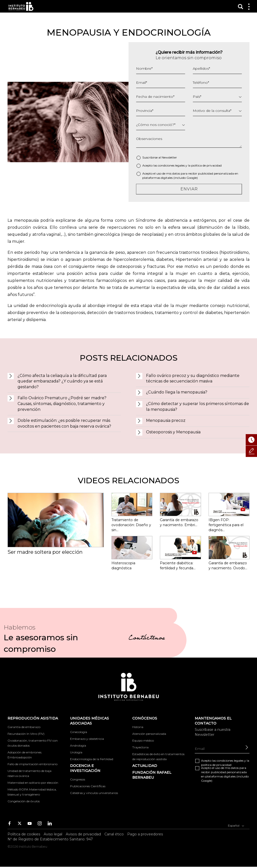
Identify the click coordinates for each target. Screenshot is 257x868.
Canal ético (114, 834)
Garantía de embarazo (24, 727)
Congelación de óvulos (24, 801)
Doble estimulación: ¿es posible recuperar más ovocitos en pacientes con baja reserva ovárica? (64, 423)
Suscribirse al (160, 157)
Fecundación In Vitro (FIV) (26, 734)
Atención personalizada (149, 734)
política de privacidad (206, 165)
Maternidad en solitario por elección (33, 783)
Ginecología (79, 732)
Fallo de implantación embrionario (33, 764)
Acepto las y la (182, 165)
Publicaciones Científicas (88, 786)
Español (236, 825)
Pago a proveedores (145, 834)
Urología (76, 752)
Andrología (78, 745)
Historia (138, 727)
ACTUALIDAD (145, 766)
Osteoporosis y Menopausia (173, 432)
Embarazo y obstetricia (87, 739)
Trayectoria (140, 747)
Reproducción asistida (33, 718)
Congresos (78, 779)
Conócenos (145, 718)
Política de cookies (24, 834)
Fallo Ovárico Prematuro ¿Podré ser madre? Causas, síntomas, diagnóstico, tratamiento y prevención (62, 404)
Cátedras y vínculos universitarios (94, 793)
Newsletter (169, 157)
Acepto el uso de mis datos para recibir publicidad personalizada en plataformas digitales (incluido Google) (190, 176)
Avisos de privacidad (83, 834)
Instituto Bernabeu (21, 6)
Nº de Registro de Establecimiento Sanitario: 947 (50, 839)
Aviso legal (53, 834)
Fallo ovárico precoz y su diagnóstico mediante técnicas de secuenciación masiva (193, 378)
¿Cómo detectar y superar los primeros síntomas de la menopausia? (198, 407)
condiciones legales (171, 165)
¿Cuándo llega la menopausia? (177, 392)
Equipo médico (143, 740)
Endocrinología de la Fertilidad (92, 759)
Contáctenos (147, 639)
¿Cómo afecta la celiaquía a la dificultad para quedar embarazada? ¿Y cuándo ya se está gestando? (62, 381)
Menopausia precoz (166, 420)
